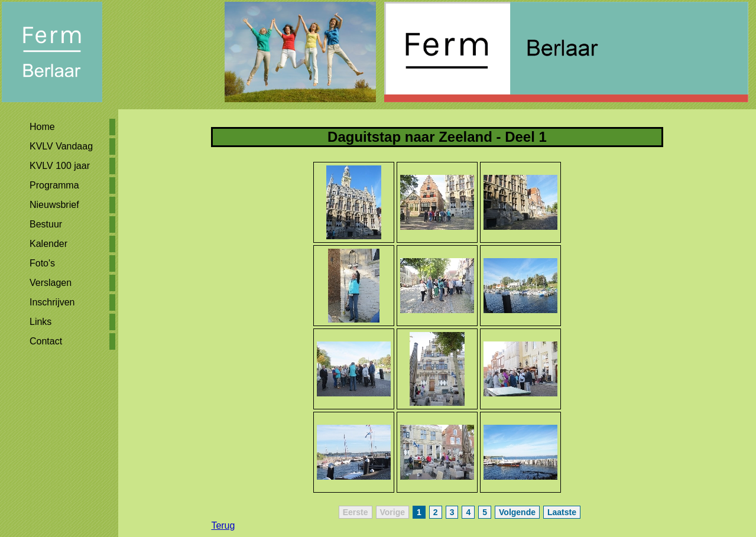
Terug (223, 525)
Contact (46, 341)
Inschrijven (52, 302)
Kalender (48, 244)
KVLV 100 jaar (60, 166)
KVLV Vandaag (61, 146)
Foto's (42, 263)
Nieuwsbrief (54, 205)
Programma (54, 185)
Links (40, 322)
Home (42, 127)
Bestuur (46, 224)
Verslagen (51, 283)
